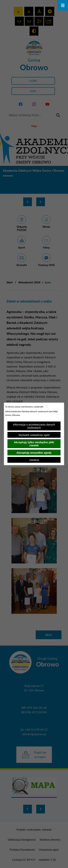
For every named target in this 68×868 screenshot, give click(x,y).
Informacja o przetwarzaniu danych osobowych (34, 426)
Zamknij (34, 460)
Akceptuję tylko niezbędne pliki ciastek (34, 444)
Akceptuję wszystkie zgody (34, 453)
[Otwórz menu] (63, 5)
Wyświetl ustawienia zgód (34, 435)
